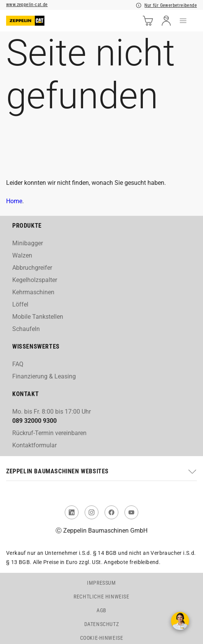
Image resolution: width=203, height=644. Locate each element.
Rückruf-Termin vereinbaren (49, 433)
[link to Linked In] (72, 512)
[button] (101, 471)
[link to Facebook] (111, 512)
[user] (166, 21)
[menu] (183, 21)
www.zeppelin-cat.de (27, 5)
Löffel (20, 304)
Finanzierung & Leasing (44, 376)
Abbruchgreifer (32, 268)
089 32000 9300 (34, 421)
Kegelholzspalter (35, 280)
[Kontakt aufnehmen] (180, 621)
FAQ (18, 364)
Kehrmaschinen (33, 292)
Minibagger (28, 243)
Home (14, 201)
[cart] (148, 21)
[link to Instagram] (92, 512)
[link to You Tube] (131, 512)
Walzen (22, 255)
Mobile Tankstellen (38, 317)
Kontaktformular (34, 445)
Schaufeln (26, 329)
